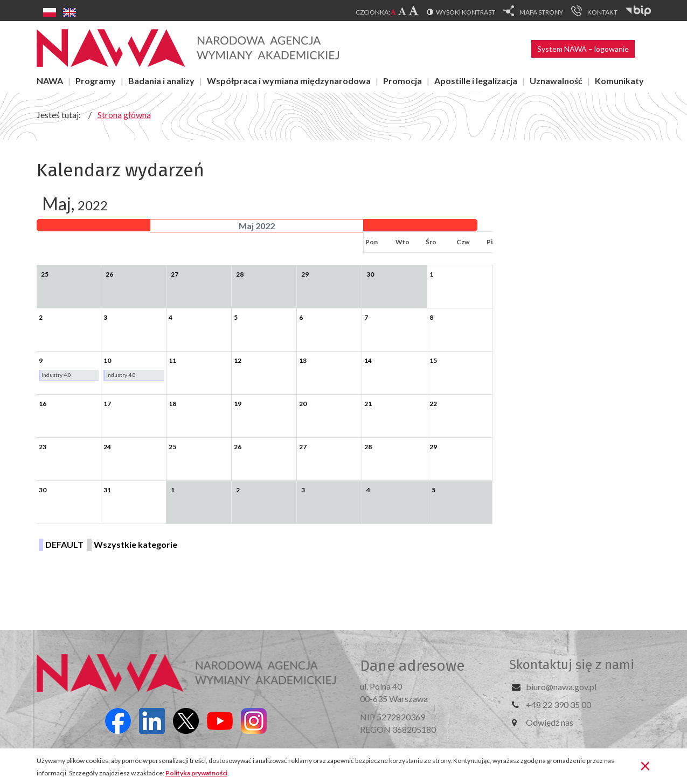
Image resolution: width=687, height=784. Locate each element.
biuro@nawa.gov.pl (561, 687)
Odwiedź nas (550, 722)
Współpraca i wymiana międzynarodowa (289, 81)
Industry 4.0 (56, 375)
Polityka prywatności (196, 773)
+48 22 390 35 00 (558, 704)
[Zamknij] (645, 765)
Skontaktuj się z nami (572, 665)
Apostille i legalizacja (476, 81)
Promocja (403, 81)
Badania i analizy (161, 81)
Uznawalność (556, 81)
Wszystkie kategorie (136, 544)
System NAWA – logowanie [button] (583, 49)
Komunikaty (619, 81)
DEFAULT (64, 544)
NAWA (50, 81)
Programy (96, 81)
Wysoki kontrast (466, 12)
